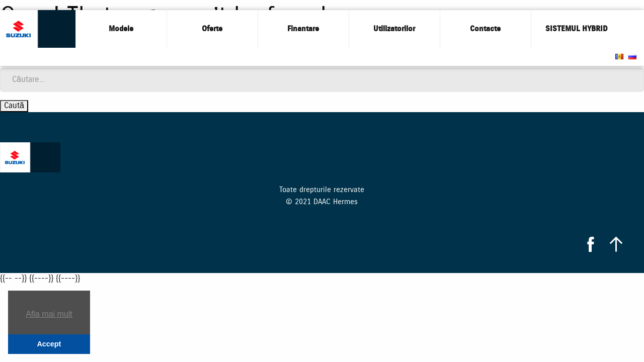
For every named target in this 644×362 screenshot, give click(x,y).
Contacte (485, 29)
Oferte (212, 29)
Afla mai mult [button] (49, 314)
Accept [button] (49, 344)
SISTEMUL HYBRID (577, 29)
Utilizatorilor (394, 29)
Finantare (303, 29)
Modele (121, 29)
